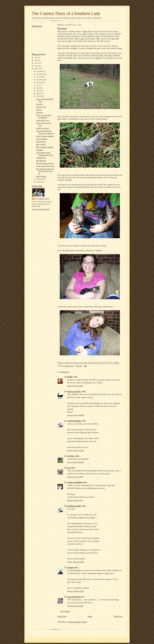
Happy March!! (41, 176)
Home (90, 616)
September (40, 80)
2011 (36, 66)
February (40, 179)
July (38, 85)
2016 (36, 57)
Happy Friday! (41, 144)
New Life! (40, 104)
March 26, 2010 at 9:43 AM (75, 386)
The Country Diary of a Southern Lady (66, 13)
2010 (36, 68)
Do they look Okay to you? (45, 166)
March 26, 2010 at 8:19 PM (75, 500)
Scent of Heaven (42, 139)
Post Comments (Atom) (78, 622)
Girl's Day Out (41, 107)
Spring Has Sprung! (43, 128)
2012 (36, 63)
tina (69, 468)
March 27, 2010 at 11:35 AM (76, 591)
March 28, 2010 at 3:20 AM (75, 606)
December (40, 71)
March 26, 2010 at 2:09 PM (75, 477)
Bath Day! (40, 112)
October (39, 77)
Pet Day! (39, 110)
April (38, 93)
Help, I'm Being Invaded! (45, 147)
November (40, 74)
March (39, 96)
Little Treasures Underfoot (45, 136)
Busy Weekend (41, 161)
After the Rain (41, 141)
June (38, 88)
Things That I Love (43, 120)
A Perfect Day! (41, 158)
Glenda (70, 567)
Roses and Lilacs (74, 391)
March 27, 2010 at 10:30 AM (76, 562)
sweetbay (71, 456)
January (39, 182)
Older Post (118, 616)
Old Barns (40, 150)
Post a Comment (65, 611)
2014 (36, 60)
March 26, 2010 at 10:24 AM (76, 450)
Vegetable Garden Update (45, 163)
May (38, 91)
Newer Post (62, 616)
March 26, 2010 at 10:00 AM (76, 415)
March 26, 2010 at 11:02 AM (76, 462)
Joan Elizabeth (73, 597)
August (39, 82)
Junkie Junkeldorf (75, 482)
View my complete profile (41, 209)
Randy (70, 377)
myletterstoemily (74, 421)
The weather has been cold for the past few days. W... (45, 171)
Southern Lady (42, 199)
